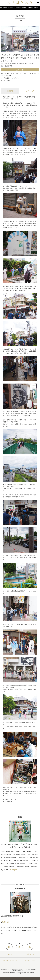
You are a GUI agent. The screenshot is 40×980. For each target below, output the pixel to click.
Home (1, 7)
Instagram (14, 870)
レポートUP (30, 91)
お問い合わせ (30, 954)
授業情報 (10, 91)
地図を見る (6, 922)
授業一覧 (5, 7)
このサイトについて (30, 961)
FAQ (10, 954)
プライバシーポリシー (10, 961)
